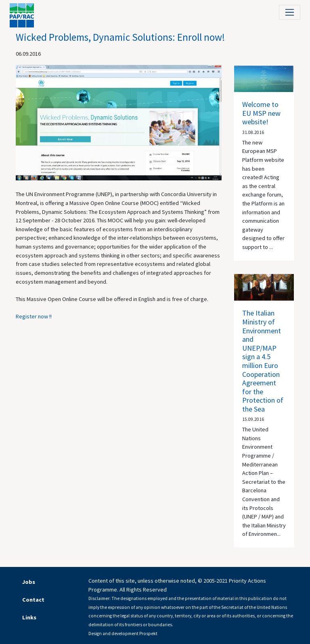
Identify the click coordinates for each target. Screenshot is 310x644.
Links (29, 617)
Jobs (29, 582)
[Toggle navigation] (290, 12)
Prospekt (148, 634)
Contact (33, 600)
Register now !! (34, 316)
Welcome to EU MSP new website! (261, 113)
